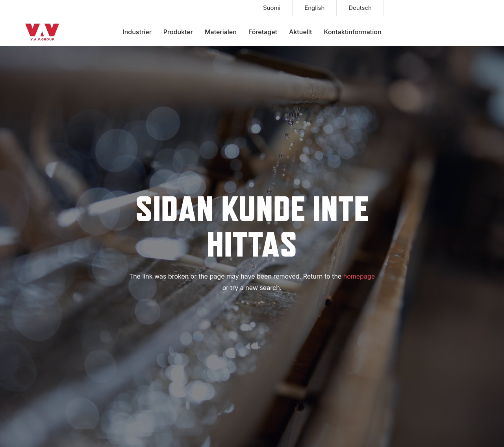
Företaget (263, 32)
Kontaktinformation (353, 32)
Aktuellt (301, 32)
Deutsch (360, 8)
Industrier (137, 32)
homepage (359, 276)
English (314, 8)
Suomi (272, 8)
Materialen (221, 32)
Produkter (178, 32)
